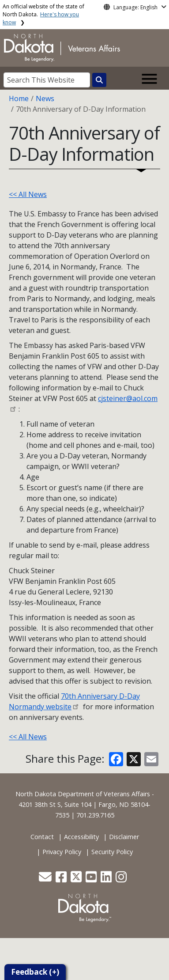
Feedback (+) (35, 972)
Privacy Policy (62, 852)
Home (19, 98)
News (45, 98)
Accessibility (81, 837)
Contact (42, 837)
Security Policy (112, 852)
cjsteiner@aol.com (128, 398)
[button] (46, 879)
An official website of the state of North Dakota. (43, 14)
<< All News (28, 194)
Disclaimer (124, 837)
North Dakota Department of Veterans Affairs (83, 794)
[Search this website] (99, 80)
